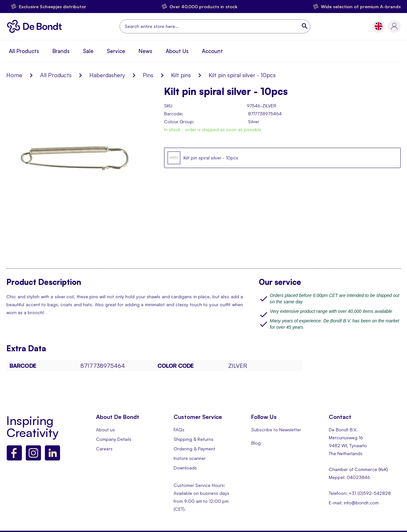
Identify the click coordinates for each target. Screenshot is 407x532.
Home (14, 75)
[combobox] (215, 26)
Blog (256, 443)
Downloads (185, 468)
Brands (61, 51)
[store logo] (36, 26)
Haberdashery (107, 75)
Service (116, 51)
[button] (379, 26)
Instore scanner (190, 458)
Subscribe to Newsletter (276, 430)
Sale (88, 51)
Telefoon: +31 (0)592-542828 (360, 493)
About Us (177, 51)
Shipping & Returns (193, 439)
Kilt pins (181, 75)
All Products (24, 51)
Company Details (114, 439)
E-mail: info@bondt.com (354, 503)
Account (212, 51)
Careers (104, 449)
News (145, 51)
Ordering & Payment (194, 449)
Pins (148, 75)
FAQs (179, 430)
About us (105, 430)
